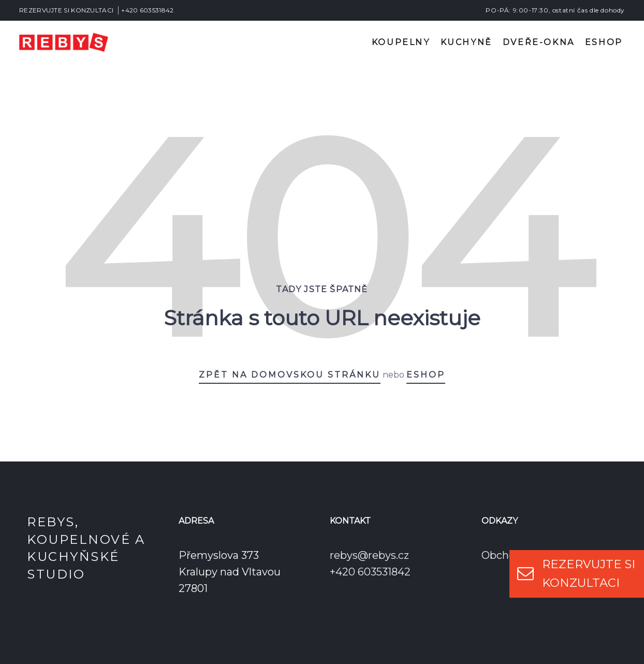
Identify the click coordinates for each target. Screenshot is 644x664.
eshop (426, 375)
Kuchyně (466, 42)
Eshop (604, 42)
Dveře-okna (539, 42)
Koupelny (401, 42)
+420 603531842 (147, 10)
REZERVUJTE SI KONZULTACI (66, 10)
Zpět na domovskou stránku (290, 375)
